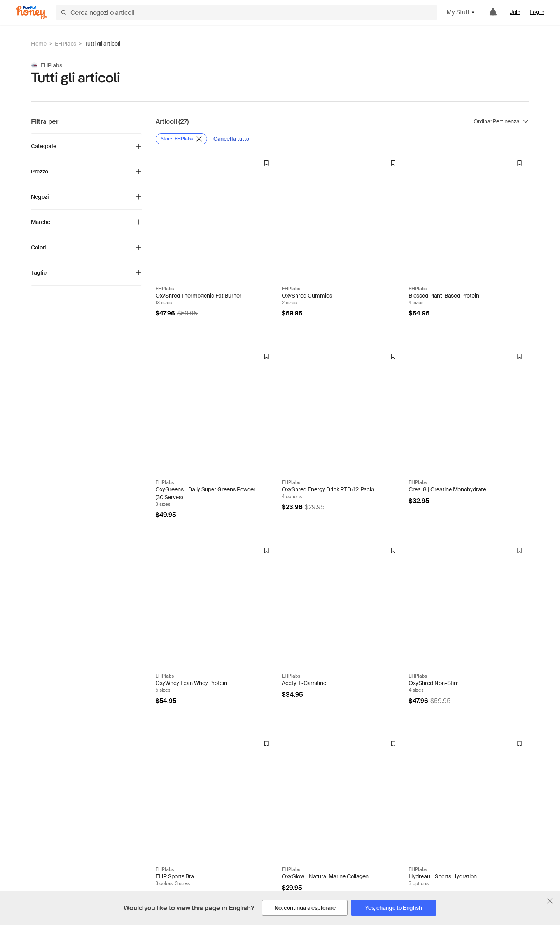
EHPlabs (66, 44)
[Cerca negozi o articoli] (247, 12)
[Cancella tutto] (231, 139)
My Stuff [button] (461, 12)
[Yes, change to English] (394, 908)
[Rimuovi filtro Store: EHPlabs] (181, 139)
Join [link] (515, 12)
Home (39, 44)
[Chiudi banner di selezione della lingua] (550, 901)
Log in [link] (537, 12)
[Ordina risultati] (501, 121)
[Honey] (31, 13)
